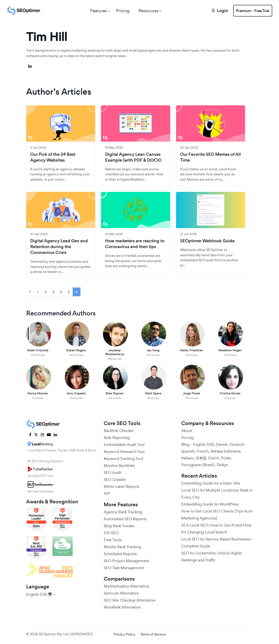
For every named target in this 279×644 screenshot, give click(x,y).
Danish (222, 444)
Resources (148, 11)
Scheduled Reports (120, 554)
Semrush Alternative (121, 593)
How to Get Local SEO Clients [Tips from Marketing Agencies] (217, 515)
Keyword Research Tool (124, 452)
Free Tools (113, 540)
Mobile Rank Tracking (122, 547)
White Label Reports (122, 486)
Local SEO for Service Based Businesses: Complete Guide (216, 543)
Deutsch (237, 444)
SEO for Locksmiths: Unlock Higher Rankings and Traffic (212, 557)
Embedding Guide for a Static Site (211, 483)
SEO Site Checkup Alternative (130, 600)
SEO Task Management (124, 568)
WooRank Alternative (122, 607)
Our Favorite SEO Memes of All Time (210, 157)
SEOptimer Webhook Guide (207, 241)
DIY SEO (111, 533)
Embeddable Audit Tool (124, 445)
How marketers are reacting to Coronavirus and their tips (135, 244)
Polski (226, 458)
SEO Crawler (115, 480)
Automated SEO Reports (125, 519)
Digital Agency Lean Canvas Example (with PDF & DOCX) (133, 157)
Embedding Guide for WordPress (210, 504)
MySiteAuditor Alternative (126, 586)
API (107, 493)
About (187, 431)
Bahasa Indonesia (225, 451)
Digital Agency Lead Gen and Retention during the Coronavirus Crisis (59, 247)
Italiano (188, 458)
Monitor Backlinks (119, 466)
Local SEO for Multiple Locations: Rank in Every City (217, 494)
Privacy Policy (124, 634)
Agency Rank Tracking (123, 512)
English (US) (203, 444)
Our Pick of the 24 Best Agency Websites (53, 157)
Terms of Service (153, 634)
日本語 (201, 458)
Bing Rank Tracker (119, 526)
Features (98, 11)
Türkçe (222, 465)
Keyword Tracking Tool (123, 459)
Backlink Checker (119, 431)
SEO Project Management (126, 561)
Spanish (188, 451)
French (203, 451)
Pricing (122, 11)
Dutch (214, 458)
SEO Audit (113, 473)
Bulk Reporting (117, 438)
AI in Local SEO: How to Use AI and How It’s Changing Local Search (216, 529)
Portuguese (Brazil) (198, 465)
